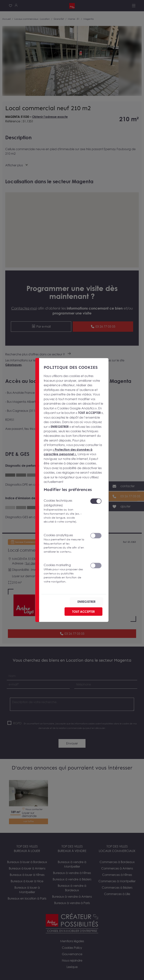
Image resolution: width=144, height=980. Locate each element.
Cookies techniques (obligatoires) (65, 511)
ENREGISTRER (87, 602)
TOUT (83, 612)
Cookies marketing (65, 573)
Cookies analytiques (65, 543)
